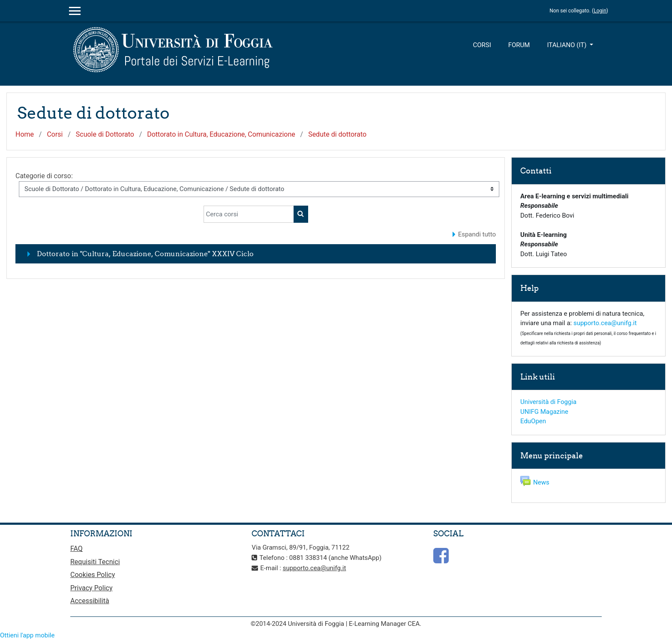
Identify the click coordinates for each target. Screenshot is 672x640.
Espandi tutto (477, 234)
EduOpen (533, 421)
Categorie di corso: (44, 176)
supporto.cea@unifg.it (605, 323)
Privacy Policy (91, 588)
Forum (519, 45)
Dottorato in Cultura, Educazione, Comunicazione (221, 134)
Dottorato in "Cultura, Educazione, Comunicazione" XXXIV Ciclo (145, 254)
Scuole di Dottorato (105, 134)
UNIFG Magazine (544, 412)
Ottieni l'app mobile (27, 635)
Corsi (482, 45)
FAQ (76, 549)
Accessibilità (90, 601)
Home (25, 134)
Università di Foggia (548, 402)
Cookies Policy (93, 575)
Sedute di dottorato (337, 134)
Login (600, 11)
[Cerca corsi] (249, 214)
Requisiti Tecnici (95, 562)
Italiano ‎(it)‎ (567, 45)
